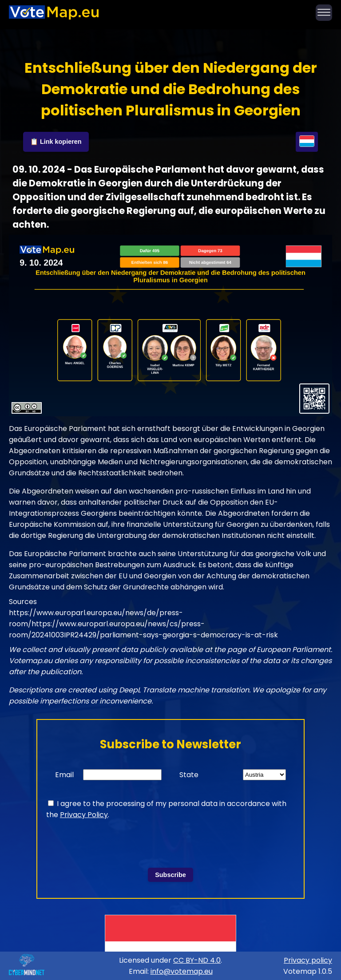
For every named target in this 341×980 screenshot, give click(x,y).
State (189, 775)
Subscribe (170, 875)
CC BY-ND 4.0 (197, 960)
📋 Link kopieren (56, 142)
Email (64, 775)
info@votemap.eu (182, 971)
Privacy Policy (84, 815)
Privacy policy (308, 960)
